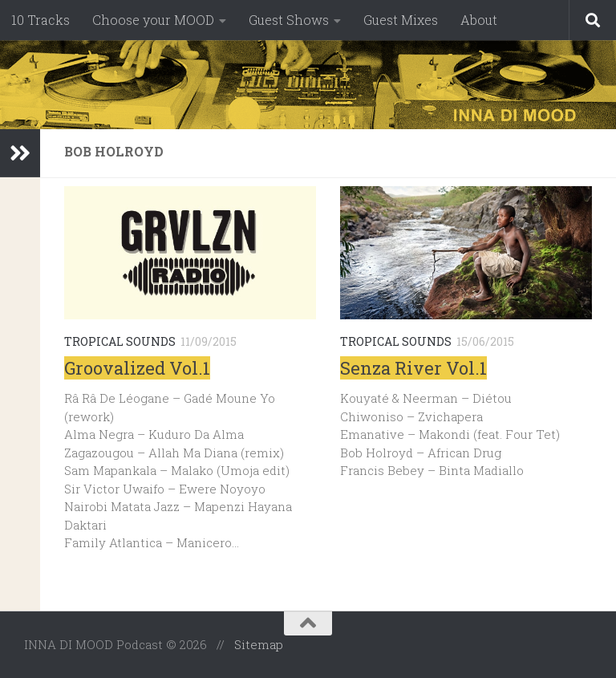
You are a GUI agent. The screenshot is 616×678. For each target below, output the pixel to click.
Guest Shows (289, 20)
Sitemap (259, 644)
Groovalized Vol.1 (137, 368)
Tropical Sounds (120, 341)
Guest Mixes (401, 20)
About (479, 20)
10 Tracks (41, 20)
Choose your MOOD (153, 20)
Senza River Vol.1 (413, 368)
